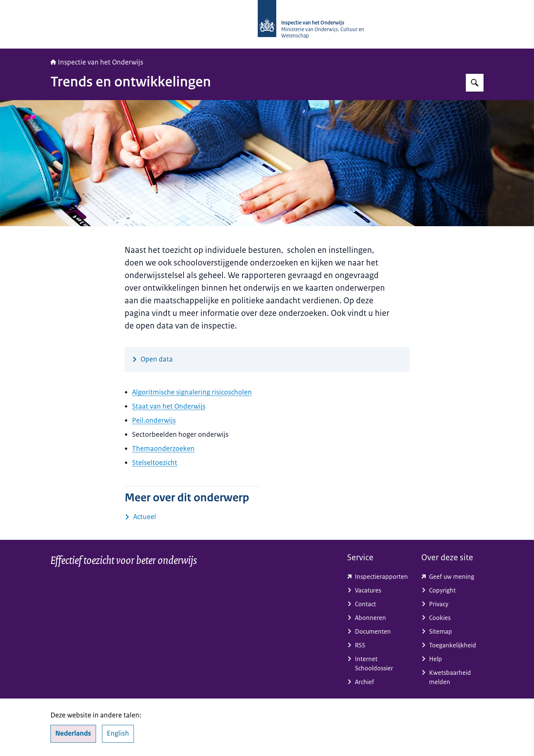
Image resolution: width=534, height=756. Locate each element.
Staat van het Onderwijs (169, 406)
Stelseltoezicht (155, 463)
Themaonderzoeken (163, 449)
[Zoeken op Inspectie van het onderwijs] (475, 83)
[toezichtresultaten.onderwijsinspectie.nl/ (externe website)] (378, 577)
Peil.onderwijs (154, 420)
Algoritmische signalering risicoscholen (192, 392)
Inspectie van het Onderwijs (97, 62)
